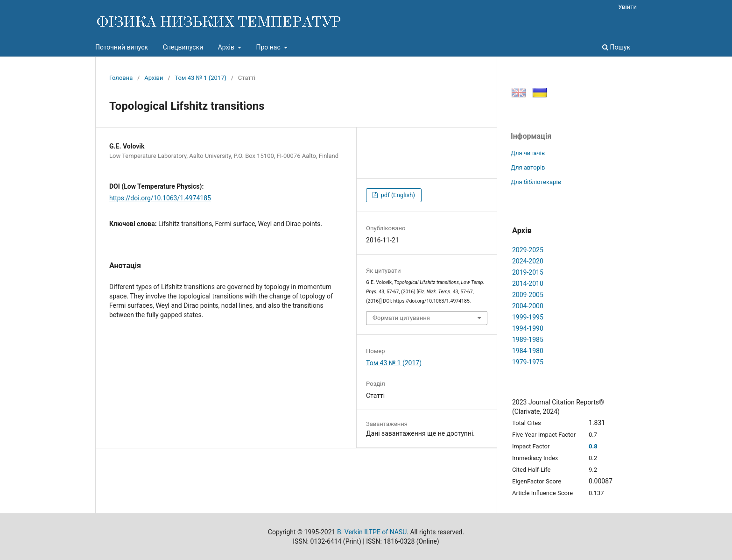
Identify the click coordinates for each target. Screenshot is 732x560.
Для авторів (528, 167)
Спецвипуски (183, 47)
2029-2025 (528, 250)
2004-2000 (528, 306)
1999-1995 (528, 317)
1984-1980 (528, 351)
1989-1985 (528, 340)
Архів (227, 47)
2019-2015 (528, 272)
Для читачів (528, 153)
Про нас (269, 47)
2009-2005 (528, 295)
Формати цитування (401, 318)
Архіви (154, 78)
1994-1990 (528, 328)
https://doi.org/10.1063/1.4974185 (160, 198)
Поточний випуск (122, 47)
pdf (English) (397, 195)
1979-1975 (528, 362)
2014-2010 (528, 284)
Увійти (627, 7)
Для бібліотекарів (536, 182)
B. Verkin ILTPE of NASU (372, 532)
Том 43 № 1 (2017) (201, 78)
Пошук (616, 47)
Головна (121, 78)
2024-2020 (528, 261)
